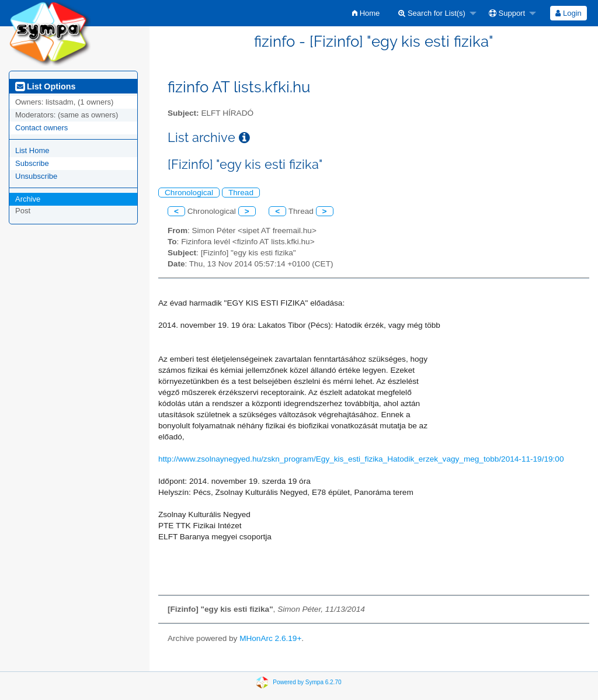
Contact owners (41, 128)
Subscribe (32, 163)
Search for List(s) (432, 13)
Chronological (189, 193)
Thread (241, 193)
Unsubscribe (36, 176)
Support (507, 13)
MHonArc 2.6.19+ (270, 638)
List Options (45, 86)
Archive (28, 199)
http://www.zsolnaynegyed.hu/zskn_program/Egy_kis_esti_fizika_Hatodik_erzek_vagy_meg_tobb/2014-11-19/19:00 (361, 459)
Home (366, 13)
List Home (32, 150)
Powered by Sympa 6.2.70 (307, 682)
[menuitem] (366, 13)
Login (568, 13)
